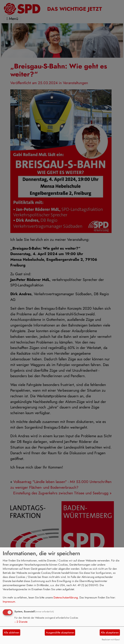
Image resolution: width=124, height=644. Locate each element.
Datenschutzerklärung (66, 597)
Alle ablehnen (12, 632)
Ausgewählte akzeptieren (60, 632)
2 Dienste (21, 622)
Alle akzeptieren (110, 632)
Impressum (9, 602)
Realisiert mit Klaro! (111, 640)
